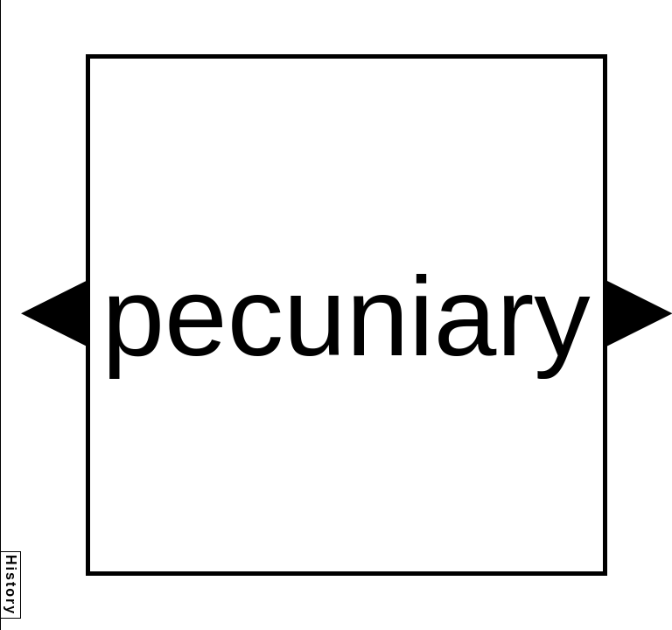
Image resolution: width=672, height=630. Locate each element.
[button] (53, 313)
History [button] (11, 585)
